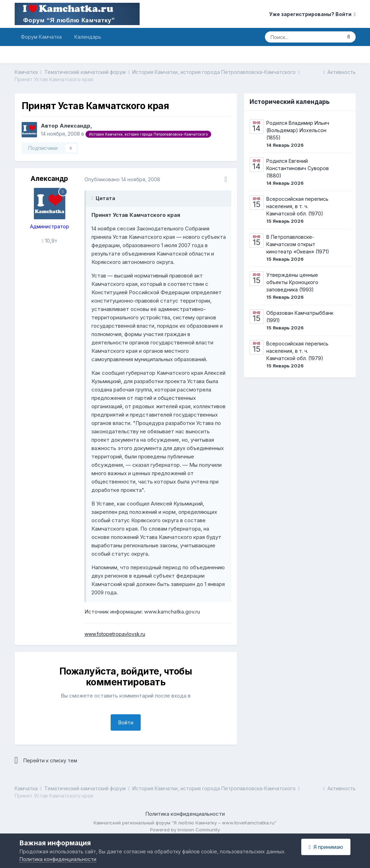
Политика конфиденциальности (185, 814)
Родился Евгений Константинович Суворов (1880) (298, 168)
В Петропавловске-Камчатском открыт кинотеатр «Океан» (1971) (298, 244)
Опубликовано (122, 179)
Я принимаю (326, 847)
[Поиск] (303, 37)
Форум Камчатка (41, 37)
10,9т (49, 241)
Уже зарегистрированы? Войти (312, 14)
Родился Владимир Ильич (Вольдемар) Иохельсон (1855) (298, 130)
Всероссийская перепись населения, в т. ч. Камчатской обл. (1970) (297, 206)
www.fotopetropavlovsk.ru (115, 634)
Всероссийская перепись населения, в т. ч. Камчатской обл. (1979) (297, 351)
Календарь (88, 37)
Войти (126, 722)
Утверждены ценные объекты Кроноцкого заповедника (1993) (292, 282)
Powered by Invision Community (185, 830)
